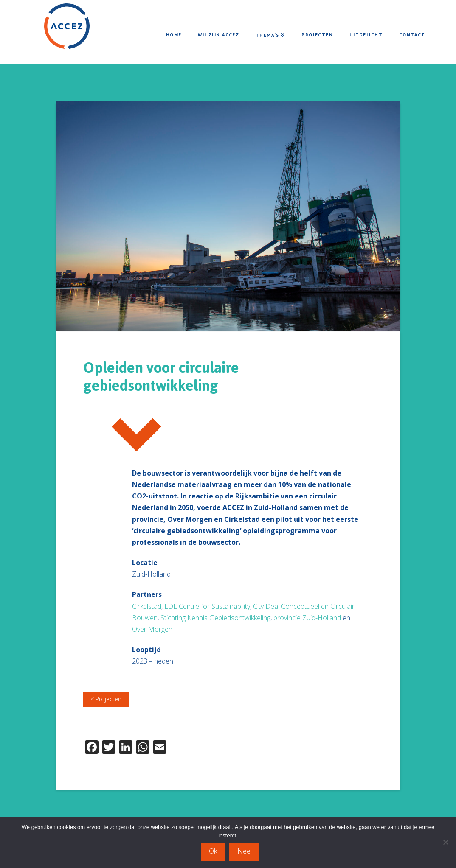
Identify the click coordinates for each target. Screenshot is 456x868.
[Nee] (445, 843)
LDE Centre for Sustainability (207, 606)
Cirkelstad (147, 606)
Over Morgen (152, 629)
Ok (213, 851)
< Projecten (106, 699)
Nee (244, 851)
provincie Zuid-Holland (307, 618)
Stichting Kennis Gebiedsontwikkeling (215, 618)
